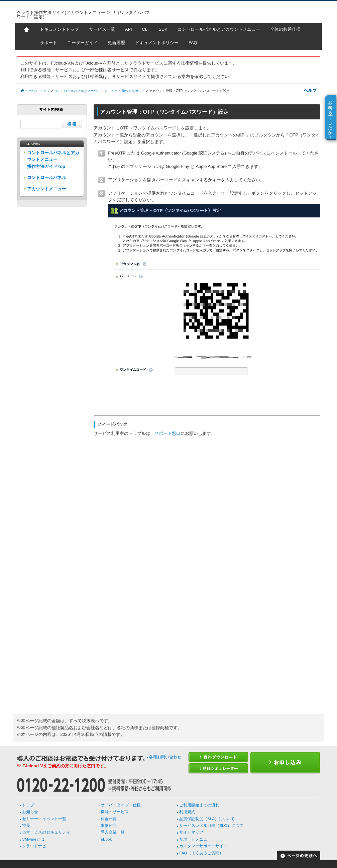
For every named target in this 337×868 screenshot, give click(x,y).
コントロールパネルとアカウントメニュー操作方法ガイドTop (53, 160)
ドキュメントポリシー (157, 43)
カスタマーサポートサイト (203, 846)
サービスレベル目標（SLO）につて (211, 826)
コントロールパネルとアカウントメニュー (219, 29)
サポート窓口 (167, 433)
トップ (28, 805)
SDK (163, 29)
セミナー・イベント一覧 (44, 819)
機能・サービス (115, 812)
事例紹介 (109, 826)
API (129, 29)
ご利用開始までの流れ (199, 805)
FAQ (193, 43)
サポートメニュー (195, 839)
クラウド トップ (38, 91)
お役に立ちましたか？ (330, 117)
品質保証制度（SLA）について (207, 819)
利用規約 (187, 812)
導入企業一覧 (113, 832)
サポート (48, 43)
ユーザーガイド (82, 43)
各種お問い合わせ (165, 757)
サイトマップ (191, 832)
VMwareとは (33, 839)
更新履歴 (116, 43)
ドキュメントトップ (59, 29)
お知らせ (30, 812)
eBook (106, 839)
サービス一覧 (102, 29)
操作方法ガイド (133, 91)
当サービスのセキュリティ (46, 832)
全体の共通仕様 (285, 29)
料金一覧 (109, 819)
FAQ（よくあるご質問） (201, 853)
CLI (145, 29)
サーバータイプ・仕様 (121, 805)
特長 (26, 826)
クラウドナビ (34, 846)
